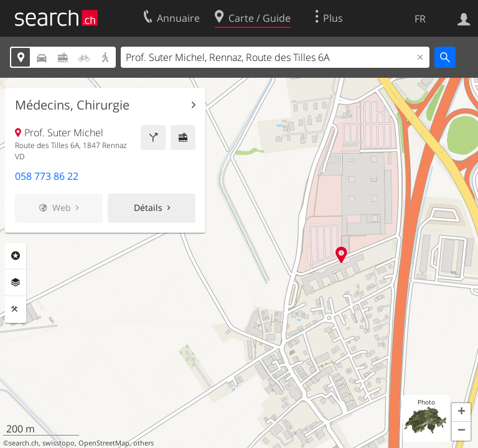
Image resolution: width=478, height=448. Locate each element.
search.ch (24, 443)
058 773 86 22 (47, 176)
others (143, 443)
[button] (461, 413)
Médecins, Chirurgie (72, 105)
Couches (16, 282)
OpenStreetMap (104, 443)
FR (420, 19)
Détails (148, 208)
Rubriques (16, 256)
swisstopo (59, 443)
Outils (16, 309)
